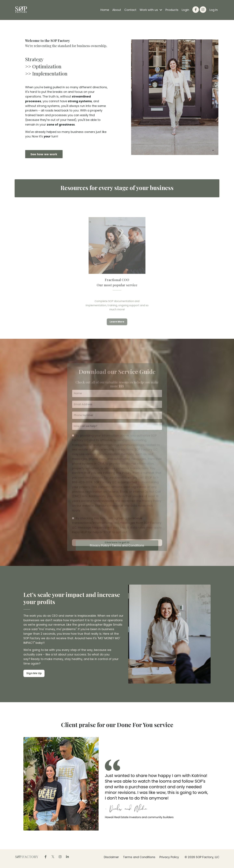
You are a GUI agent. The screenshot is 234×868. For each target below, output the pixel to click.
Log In (214, 10)
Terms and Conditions (139, 860)
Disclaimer (111, 860)
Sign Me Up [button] (34, 677)
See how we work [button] (44, 154)
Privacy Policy (169, 860)
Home (105, 10)
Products (172, 10)
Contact (130, 10)
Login (185, 10)
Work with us (151, 10)
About (117, 10)
